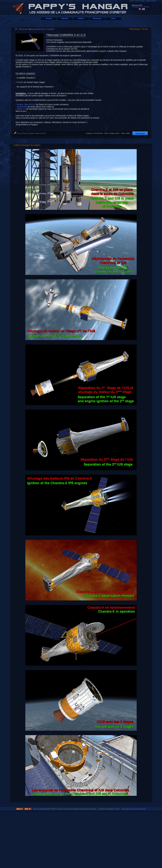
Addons (81, 19)
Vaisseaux (23, 29)
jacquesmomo (39, 29)
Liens (113, 19)
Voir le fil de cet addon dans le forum (30, 133)
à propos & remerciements (137, 809)
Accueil (49, 19)
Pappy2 (51, 29)
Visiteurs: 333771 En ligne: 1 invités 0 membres (143, 1)
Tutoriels (65, 19)
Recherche (97, 19)
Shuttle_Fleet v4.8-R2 (26, 104)
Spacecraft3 (22, 107)
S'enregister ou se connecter (141, 7)
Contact (117, 809)
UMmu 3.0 (21, 109)
